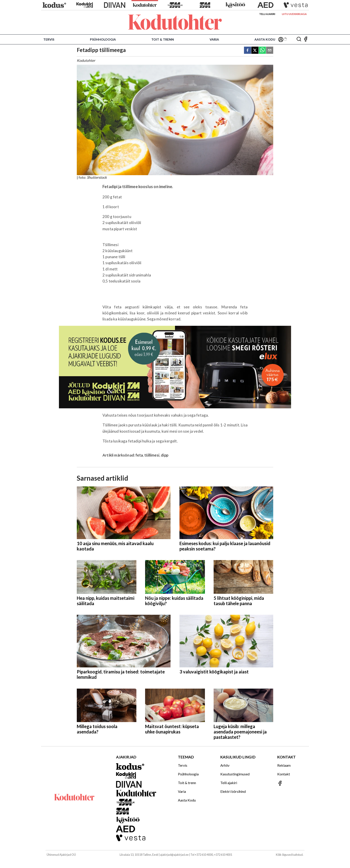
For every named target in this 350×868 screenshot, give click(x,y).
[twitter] (255, 51)
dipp (165, 455)
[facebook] (248, 51)
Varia (214, 39)
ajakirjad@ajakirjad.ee (174, 855)
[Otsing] (299, 39)
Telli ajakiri (267, 14)
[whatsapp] (262, 51)
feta (139, 455)
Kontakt (284, 774)
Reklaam (284, 765)
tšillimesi (152, 455)
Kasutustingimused (235, 774)
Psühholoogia (103, 39)
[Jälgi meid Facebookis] (306, 39)
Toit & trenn (163, 39)
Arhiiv (225, 765)
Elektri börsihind (233, 791)
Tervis (49, 39)
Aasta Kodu (265, 39)
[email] (270, 51)
